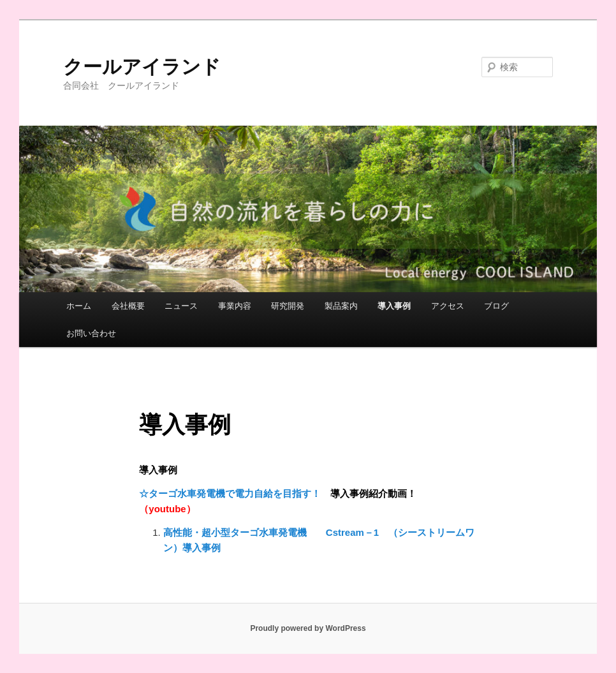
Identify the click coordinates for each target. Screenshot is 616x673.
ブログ (496, 306)
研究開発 (288, 306)
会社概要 (128, 306)
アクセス (448, 306)
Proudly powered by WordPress (308, 628)
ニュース (181, 306)
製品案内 (341, 306)
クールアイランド (142, 67)
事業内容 (235, 306)
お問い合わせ (91, 333)
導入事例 (394, 306)
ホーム (79, 306)
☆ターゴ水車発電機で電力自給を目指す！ (230, 493)
